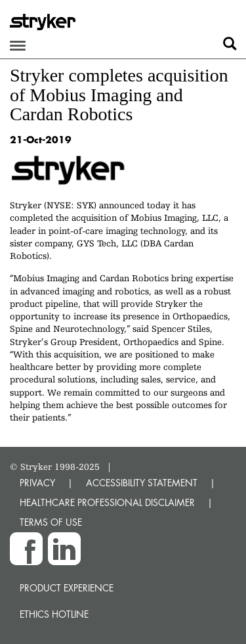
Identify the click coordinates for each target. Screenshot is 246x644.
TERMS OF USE (51, 522)
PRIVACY (37, 483)
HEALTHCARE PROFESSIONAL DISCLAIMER (107, 502)
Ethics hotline (54, 614)
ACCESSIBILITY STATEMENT (142, 483)
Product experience (67, 588)
